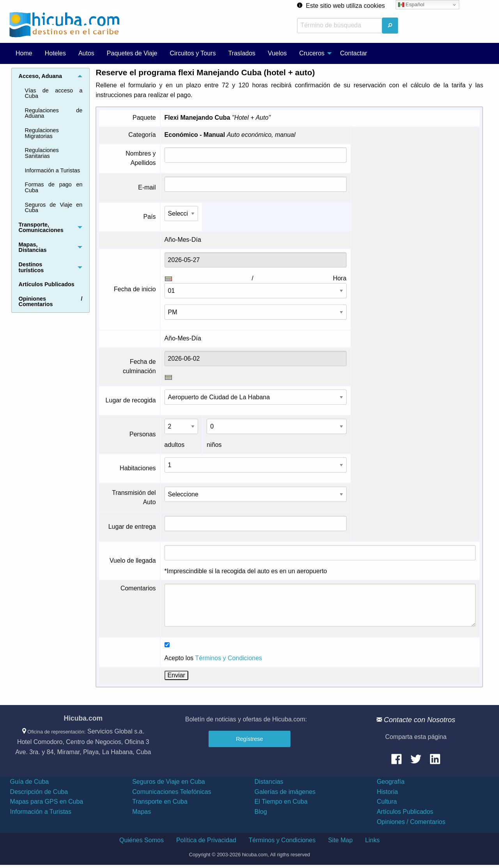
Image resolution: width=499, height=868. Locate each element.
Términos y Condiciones (228, 658)
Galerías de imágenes (285, 792)
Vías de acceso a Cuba (54, 93)
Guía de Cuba (30, 782)
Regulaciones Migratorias (42, 133)
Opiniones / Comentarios (411, 822)
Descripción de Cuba (39, 792)
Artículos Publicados (405, 812)
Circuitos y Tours (193, 53)
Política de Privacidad (206, 840)
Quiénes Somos (142, 840)
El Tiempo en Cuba (281, 802)
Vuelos (277, 53)
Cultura (387, 802)
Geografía (390, 782)
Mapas (142, 812)
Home (24, 53)
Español (411, 5)
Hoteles (55, 53)
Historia (387, 792)
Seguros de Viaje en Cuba (54, 207)
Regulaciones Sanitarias (42, 153)
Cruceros (312, 53)
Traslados (242, 53)
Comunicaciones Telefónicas (172, 792)
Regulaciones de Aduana (54, 113)
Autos (86, 53)
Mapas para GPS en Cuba (47, 802)
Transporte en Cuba (160, 802)
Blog (261, 812)
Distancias (269, 782)
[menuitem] (24, 53)
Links (372, 840)
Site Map (340, 840)
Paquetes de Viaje (132, 53)
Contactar (353, 53)
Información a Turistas (53, 170)
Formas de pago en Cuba (54, 187)
